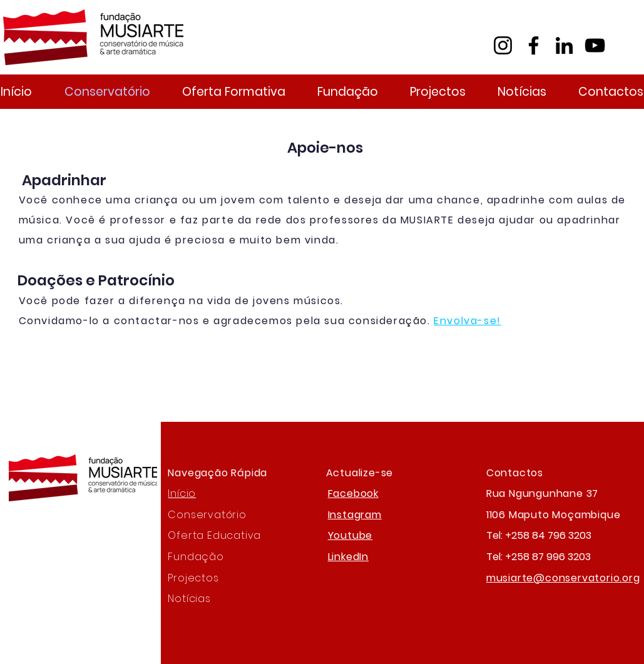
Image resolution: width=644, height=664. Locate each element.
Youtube (350, 535)
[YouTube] (595, 45)
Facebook (353, 493)
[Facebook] (534, 45)
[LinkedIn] (564, 45)
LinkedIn (348, 557)
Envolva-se (465, 321)
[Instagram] (503, 45)
